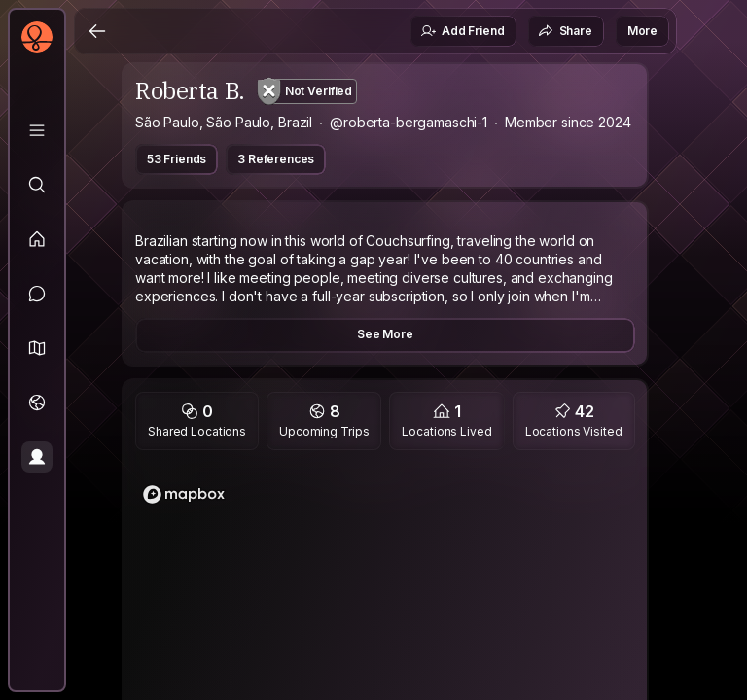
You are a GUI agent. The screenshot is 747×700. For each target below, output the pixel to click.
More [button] (642, 31)
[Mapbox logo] (184, 494)
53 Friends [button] (177, 159)
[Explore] (37, 185)
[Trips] (37, 402)
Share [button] (565, 31)
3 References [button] (276, 159)
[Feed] (37, 239)
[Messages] (37, 294)
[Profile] (37, 457)
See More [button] (385, 334)
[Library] (37, 130)
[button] (37, 348)
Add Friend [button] (462, 31)
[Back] (97, 31)
